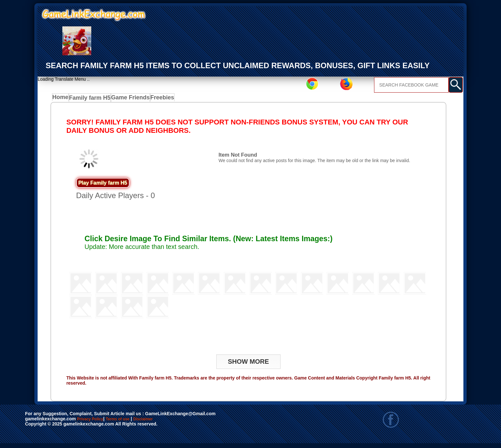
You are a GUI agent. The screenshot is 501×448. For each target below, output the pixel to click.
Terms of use (137, 421)
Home (62, 99)
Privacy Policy (97, 421)
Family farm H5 (91, 99)
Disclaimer (173, 421)
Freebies (161, 99)
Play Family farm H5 (103, 184)
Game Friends (129, 99)
